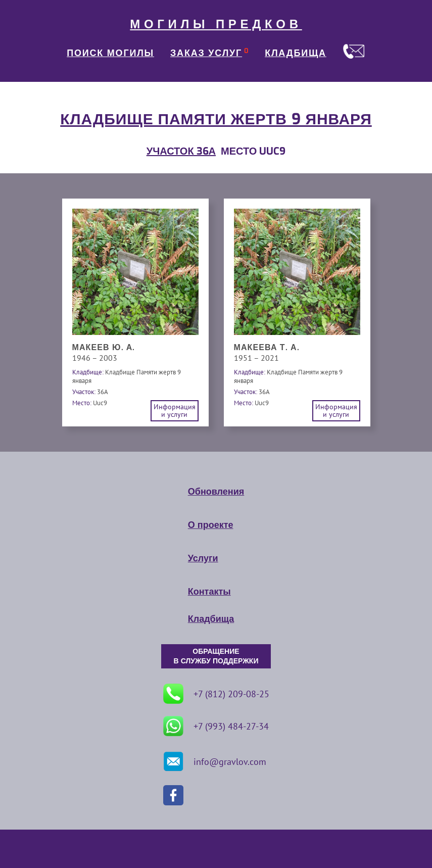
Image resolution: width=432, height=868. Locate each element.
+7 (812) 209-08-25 (216, 694)
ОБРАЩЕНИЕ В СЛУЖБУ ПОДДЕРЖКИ (216, 656)
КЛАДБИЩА (296, 53)
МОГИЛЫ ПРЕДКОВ (216, 24)
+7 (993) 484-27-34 (216, 726)
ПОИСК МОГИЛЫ (110, 53)
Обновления (216, 492)
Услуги (203, 558)
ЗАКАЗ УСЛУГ (206, 53)
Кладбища (211, 619)
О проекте (211, 525)
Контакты (209, 592)
